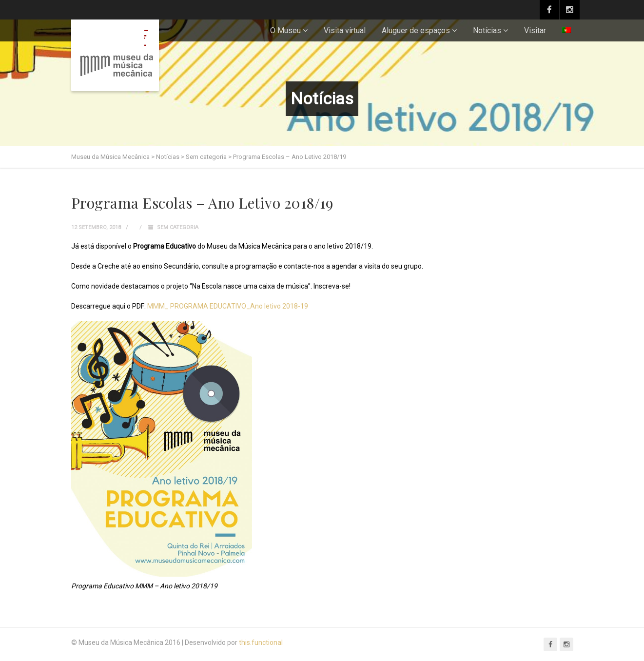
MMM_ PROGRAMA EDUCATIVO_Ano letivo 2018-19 (228, 306)
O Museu (285, 30)
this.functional (261, 642)
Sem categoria (178, 227)
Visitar (535, 30)
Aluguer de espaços (416, 30)
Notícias (487, 30)
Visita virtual (345, 30)
